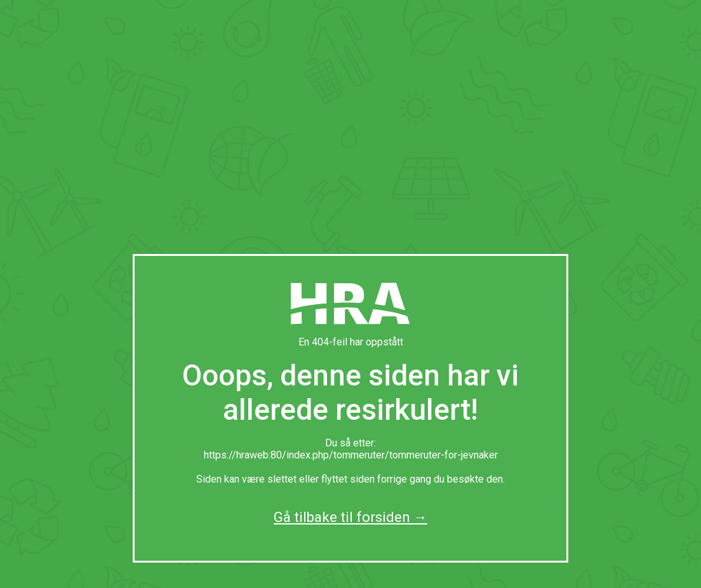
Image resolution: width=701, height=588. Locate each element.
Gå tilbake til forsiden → (350, 517)
